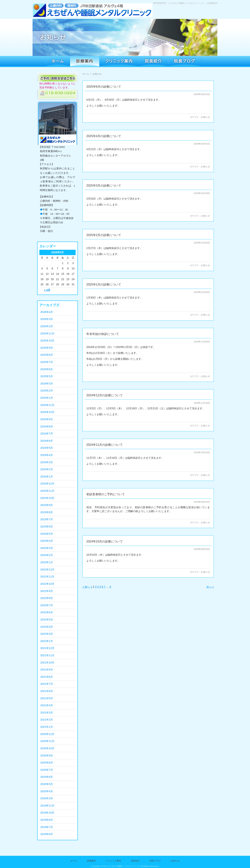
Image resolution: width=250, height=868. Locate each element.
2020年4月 (47, 791)
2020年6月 (47, 777)
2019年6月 (47, 834)
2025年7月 (47, 362)
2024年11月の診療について (105, 445)
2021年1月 (47, 727)
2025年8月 (47, 355)
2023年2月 (47, 555)
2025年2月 (47, 391)
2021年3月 (47, 713)
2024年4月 (47, 455)
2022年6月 (47, 612)
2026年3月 (47, 319)
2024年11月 (47, 405)
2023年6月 (47, 527)
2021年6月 (47, 691)
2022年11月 (47, 577)
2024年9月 (47, 419)
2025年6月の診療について (104, 87)
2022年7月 (47, 605)
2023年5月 (47, 534)
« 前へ (86, 587)
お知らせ (205, 117)
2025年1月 (47, 398)
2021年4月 (47, 705)
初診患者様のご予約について (106, 494)
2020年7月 (47, 770)
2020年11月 (47, 741)
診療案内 (91, 861)
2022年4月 (47, 627)
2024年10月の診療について (105, 541)
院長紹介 (136, 861)
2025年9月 (47, 348)
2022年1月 (47, 641)
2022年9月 (47, 591)
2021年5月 (47, 698)
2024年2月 (47, 469)
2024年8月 (47, 426)
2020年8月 (47, 763)
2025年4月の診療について (104, 136)
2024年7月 (47, 434)
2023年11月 (47, 491)
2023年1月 (47, 562)
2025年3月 (47, 384)
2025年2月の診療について (104, 235)
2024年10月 (47, 412)
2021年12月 (47, 648)
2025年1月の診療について (104, 284)
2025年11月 (47, 333)
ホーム (86, 74)
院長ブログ (155, 861)
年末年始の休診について (103, 334)
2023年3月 (47, 548)
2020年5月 (47, 784)
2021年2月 (47, 720)
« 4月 (47, 290)
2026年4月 (47, 312)
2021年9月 (47, 670)
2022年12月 (47, 570)
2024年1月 (47, 477)
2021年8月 (47, 677)
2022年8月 (47, 598)
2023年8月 (47, 512)
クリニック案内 (113, 861)
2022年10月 (47, 584)
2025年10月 (47, 341)
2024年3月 (47, 462)
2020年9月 (47, 756)
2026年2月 (47, 326)
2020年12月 (47, 734)
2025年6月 (47, 369)
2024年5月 (47, 448)
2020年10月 (47, 748)
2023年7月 (47, 519)
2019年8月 (47, 820)
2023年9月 (47, 505)
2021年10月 (47, 663)
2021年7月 (47, 684)
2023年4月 (47, 541)
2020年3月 (47, 798)
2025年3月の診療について (104, 186)
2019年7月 (47, 827)
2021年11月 (47, 655)
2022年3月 (47, 634)
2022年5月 (47, 620)
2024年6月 (47, 441)
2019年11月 (47, 806)
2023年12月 (47, 484)
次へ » (210, 587)
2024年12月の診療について (105, 395)
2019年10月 (47, 813)
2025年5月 (47, 376)
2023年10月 (47, 498)
